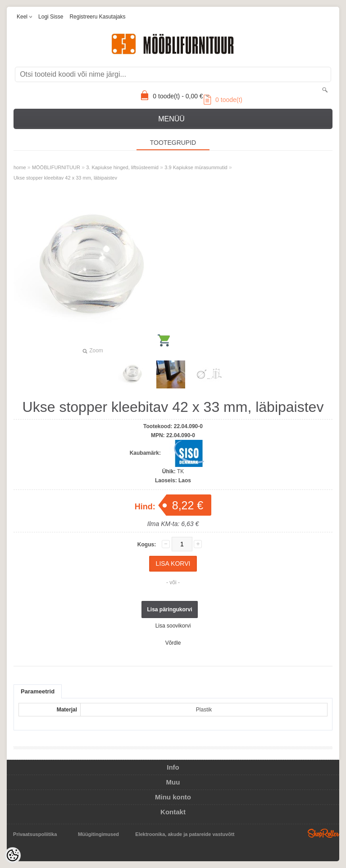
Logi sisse (51, 17)
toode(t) (223, 100)
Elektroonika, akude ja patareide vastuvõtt (185, 834)
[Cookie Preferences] (13, 855)
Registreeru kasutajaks (97, 17)
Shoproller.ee (323, 833)
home (20, 167)
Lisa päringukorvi (169, 609)
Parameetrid (38, 691)
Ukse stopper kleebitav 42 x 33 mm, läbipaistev (65, 178)
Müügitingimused (98, 834)
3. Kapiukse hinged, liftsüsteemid (122, 167)
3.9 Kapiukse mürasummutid (196, 167)
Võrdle (173, 643)
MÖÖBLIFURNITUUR (56, 167)
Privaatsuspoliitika (35, 834)
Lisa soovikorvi (173, 626)
